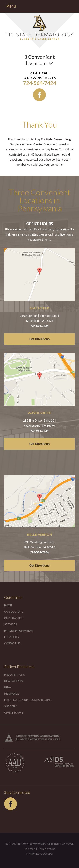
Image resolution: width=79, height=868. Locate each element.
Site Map (30, 849)
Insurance (12, 694)
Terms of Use (47, 849)
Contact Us (12, 643)
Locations (11, 637)
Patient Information (18, 631)
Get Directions (40, 339)
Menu (11, 6)
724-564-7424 (40, 83)
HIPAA (8, 687)
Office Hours (14, 713)
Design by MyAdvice (40, 854)
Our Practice (14, 618)
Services (11, 624)
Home (8, 606)
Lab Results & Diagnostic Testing (28, 700)
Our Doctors (14, 612)
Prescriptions (15, 675)
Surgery (10, 706)
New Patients (13, 681)
